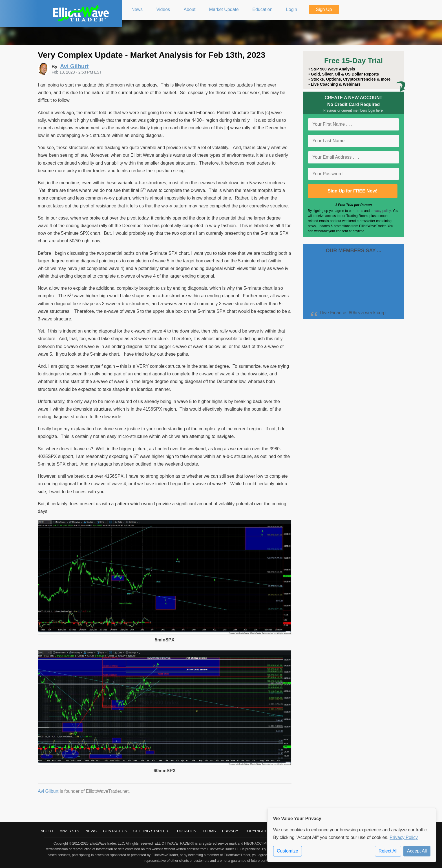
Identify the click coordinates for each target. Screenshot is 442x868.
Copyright (256, 831)
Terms (209, 831)
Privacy (230, 831)
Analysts (69, 831)
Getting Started (151, 831)
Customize (288, 851)
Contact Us (115, 831)
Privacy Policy (404, 837)
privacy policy (381, 211)
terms (359, 211)
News (91, 831)
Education (185, 831)
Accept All (417, 851)
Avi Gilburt (48, 791)
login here (375, 110)
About (47, 831)
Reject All (388, 851)
